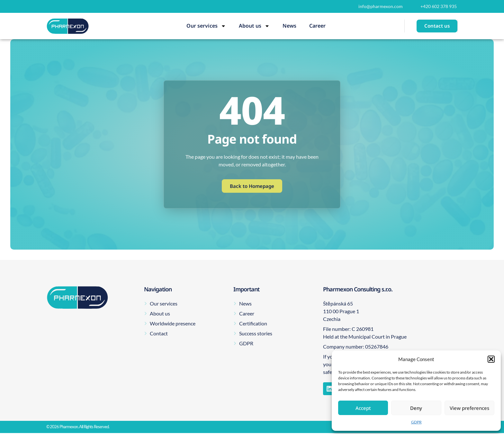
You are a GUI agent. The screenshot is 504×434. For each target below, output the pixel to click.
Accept (363, 408)
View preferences (469, 408)
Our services (206, 26)
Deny (416, 408)
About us (254, 26)
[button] (491, 359)
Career (317, 26)
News (289, 26)
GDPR (416, 422)
